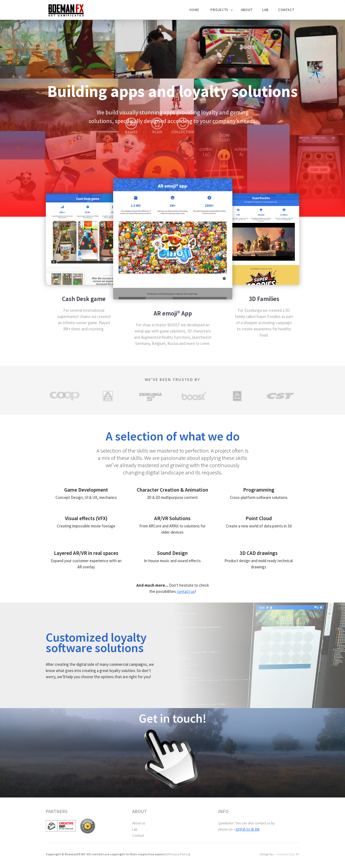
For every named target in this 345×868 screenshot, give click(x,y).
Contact (286, 10)
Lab (135, 829)
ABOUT (247, 10)
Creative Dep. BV (288, 854)
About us (139, 823)
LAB (265, 10)
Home (194, 10)
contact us (186, 591)
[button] (221, 10)
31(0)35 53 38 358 (247, 829)
